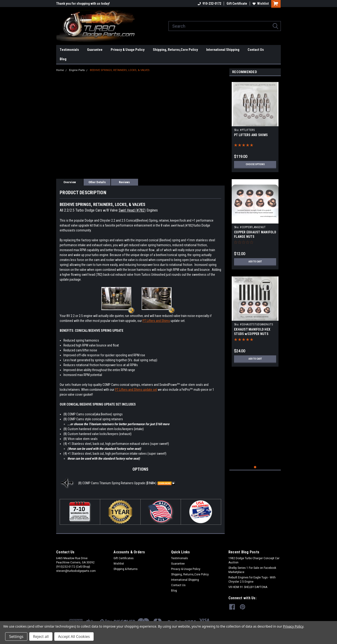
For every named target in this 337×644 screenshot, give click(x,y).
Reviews (124, 182)
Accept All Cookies (74, 637)
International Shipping (223, 50)
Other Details (97, 182)
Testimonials (69, 50)
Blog (63, 59)
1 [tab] (255, 467)
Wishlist (261, 4)
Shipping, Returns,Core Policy (175, 50)
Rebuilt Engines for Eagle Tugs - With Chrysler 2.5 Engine (252, 580)
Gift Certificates (124, 558)
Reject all (41, 637)
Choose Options (255, 164)
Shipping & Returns (126, 569)
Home (60, 70)
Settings (16, 637)
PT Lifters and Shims (156, 321)
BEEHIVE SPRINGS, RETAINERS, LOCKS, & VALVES (120, 70)
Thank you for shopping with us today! (83, 4)
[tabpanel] (255, 125)
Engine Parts (77, 70)
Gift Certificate (237, 4)
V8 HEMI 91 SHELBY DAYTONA (248, 587)
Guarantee (95, 50)
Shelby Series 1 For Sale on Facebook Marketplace (252, 570)
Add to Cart (255, 262)
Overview (70, 182)
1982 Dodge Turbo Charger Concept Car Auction (254, 560)
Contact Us (256, 50)
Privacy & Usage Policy (128, 50)
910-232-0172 (209, 4)
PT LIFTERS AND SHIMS (251, 135)
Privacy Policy (293, 626)
